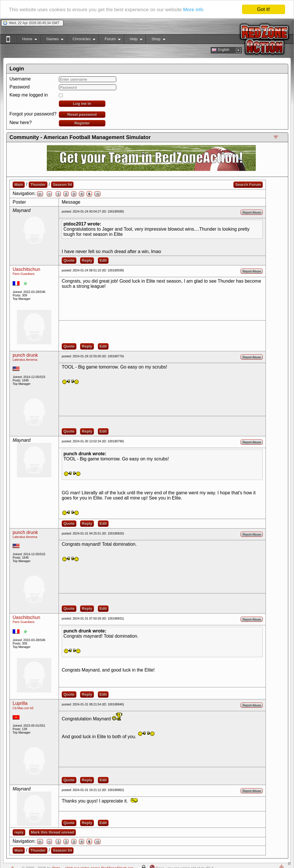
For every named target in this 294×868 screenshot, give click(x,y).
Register (82, 123)
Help (133, 40)
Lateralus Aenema (25, 360)
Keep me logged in (29, 95)
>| (97, 194)
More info (193, 10)
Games (52, 40)
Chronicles (81, 40)
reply (19, 832)
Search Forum (248, 185)
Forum (109, 40)
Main (19, 185)
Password (20, 87)
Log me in (82, 104)
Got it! (263, 9)
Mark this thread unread (52, 832)
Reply (87, 260)
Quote (69, 260)
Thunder (38, 185)
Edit (103, 260)
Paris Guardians (24, 274)
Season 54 (62, 185)
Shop (155, 40)
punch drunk (25, 355)
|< (40, 194)
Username (20, 79)
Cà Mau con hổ (23, 708)
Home (27, 40)
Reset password (82, 114)
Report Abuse (252, 212)
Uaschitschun (26, 269)
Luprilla (20, 703)
